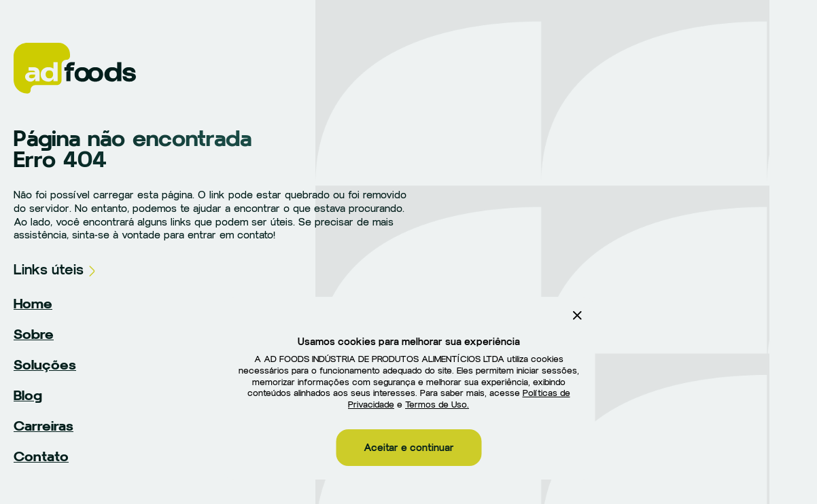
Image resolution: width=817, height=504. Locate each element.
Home (33, 304)
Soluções (45, 365)
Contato (41, 456)
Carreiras (44, 426)
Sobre (34, 334)
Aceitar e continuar (409, 448)
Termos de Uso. (437, 405)
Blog (28, 395)
